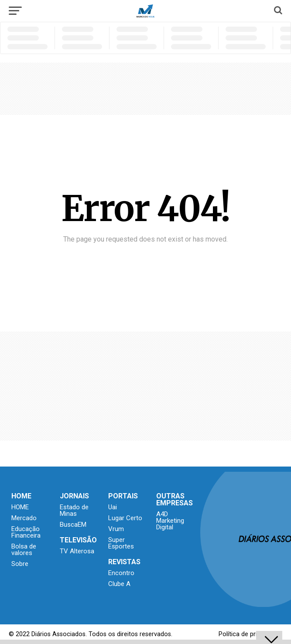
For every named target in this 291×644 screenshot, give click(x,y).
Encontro (121, 573)
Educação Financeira (26, 532)
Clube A (119, 584)
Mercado (24, 518)
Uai (113, 507)
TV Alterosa (77, 551)
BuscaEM (73, 525)
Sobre (20, 564)
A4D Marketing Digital (170, 521)
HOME (20, 507)
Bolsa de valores (24, 550)
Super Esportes (121, 543)
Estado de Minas (74, 510)
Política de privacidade (250, 634)
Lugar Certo (125, 518)
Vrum (116, 529)
